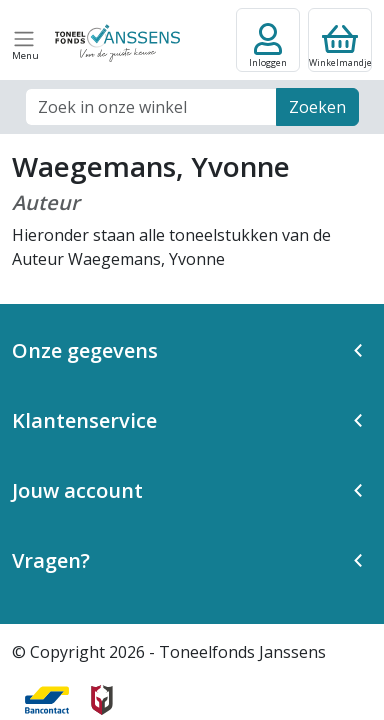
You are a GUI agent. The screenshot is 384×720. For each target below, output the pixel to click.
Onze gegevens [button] (85, 350)
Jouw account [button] (77, 490)
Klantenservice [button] (84, 420)
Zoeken (317, 107)
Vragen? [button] (51, 560)
